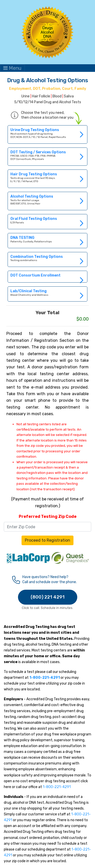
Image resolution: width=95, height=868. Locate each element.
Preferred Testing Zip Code (48, 516)
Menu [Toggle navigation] (12, 68)
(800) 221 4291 (48, 597)
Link (48, 134)
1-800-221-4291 (57, 787)
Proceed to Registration (48, 540)
